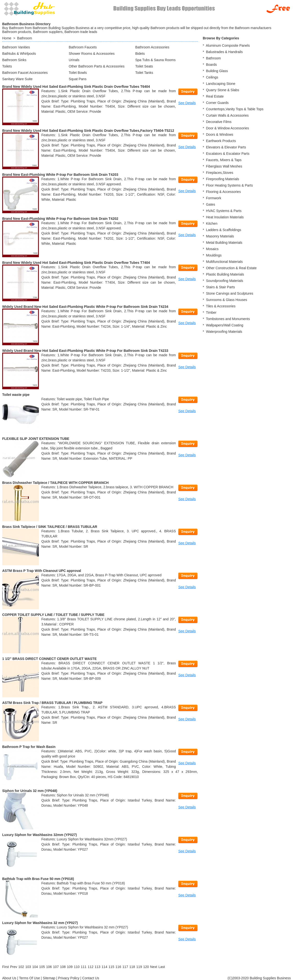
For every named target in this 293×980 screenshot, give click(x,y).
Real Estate (215, 96)
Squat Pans (78, 79)
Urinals (74, 60)
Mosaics (212, 249)
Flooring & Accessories (223, 192)
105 (42, 967)
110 (77, 967)
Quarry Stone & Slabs (222, 90)
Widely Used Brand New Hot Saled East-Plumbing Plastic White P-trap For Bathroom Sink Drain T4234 (85, 307)
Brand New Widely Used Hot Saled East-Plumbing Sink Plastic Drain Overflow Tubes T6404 (76, 87)
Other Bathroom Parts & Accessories (97, 66)
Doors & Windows (220, 134)
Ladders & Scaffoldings (224, 230)
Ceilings (212, 77)
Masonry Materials (220, 236)
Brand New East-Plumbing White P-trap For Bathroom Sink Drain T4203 (60, 175)
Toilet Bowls (78, 73)
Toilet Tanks (144, 73)
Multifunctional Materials (224, 262)
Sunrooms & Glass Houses (226, 300)
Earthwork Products (221, 141)
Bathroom (25, 38)
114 (104, 967)
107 (56, 967)
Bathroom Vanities (16, 47)
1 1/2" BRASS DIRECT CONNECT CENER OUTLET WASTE (49, 659)
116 (118, 967)
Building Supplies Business (270, 978)
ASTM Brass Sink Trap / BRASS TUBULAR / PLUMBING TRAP (52, 703)
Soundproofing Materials (225, 281)
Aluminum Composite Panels (228, 45)
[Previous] (14, 967)
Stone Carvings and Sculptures (230, 293)
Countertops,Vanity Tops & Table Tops (235, 109)
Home (7, 38)
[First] (6, 967)
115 (111, 967)
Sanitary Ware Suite (17, 79)
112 (91, 967)
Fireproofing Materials (222, 179)
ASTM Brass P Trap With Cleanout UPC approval (42, 571)
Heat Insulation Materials (225, 217)
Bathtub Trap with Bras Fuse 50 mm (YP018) (38, 879)
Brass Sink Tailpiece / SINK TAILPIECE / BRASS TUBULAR (50, 527)
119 (139, 967)
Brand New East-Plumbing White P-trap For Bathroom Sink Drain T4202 (60, 219)
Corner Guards (217, 103)
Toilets (7, 66)
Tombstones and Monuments (228, 319)
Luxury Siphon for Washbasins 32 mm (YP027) (40, 923)
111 (84, 967)
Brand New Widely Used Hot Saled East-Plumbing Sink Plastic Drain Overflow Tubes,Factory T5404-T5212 (88, 131)
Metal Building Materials (224, 243)
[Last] (162, 967)
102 (21, 967)
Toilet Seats (144, 66)
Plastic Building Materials (225, 274)
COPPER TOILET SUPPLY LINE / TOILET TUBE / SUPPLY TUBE (53, 615)
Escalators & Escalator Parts (228, 154)
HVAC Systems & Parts (224, 211)
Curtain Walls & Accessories (227, 115)
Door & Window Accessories (227, 128)
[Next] (154, 967)
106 (49, 967)
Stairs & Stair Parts (220, 287)
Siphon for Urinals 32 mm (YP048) (30, 791)
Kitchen (212, 223)
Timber (211, 312)
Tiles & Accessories (221, 306)
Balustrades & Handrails (224, 52)
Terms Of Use (30, 978)
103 (28, 967)
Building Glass (217, 71)
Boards (211, 65)
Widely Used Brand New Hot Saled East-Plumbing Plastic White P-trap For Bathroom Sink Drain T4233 (85, 351)
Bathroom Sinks (14, 60)
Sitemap (49, 978)
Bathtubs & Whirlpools (19, 54)
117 (125, 967)
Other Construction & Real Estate (231, 268)
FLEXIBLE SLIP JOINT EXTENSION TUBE (36, 439)
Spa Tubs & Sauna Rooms (155, 60)
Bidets (140, 54)
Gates (210, 204)
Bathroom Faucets (83, 47)
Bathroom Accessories (152, 47)
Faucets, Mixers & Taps (224, 160)
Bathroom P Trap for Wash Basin (29, 747)
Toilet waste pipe (16, 395)
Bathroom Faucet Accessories (25, 73)
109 (70, 967)
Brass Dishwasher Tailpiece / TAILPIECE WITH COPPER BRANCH (55, 483)
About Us (9, 978)
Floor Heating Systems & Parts (229, 185)
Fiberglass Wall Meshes (224, 166)
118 (132, 967)
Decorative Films (219, 122)
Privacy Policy (69, 978)
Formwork (214, 198)
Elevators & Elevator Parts (226, 147)
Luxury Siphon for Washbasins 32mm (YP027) (39, 835)
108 (63, 967)
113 (97, 967)
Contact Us (91, 978)
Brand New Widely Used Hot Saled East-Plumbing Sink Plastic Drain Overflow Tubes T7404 (76, 263)
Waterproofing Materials (224, 332)
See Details (187, 103)
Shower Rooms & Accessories (92, 54)
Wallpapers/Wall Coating (225, 325)
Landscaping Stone (221, 84)
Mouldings (214, 255)
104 (35, 967)
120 (146, 967)
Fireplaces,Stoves (220, 173)
